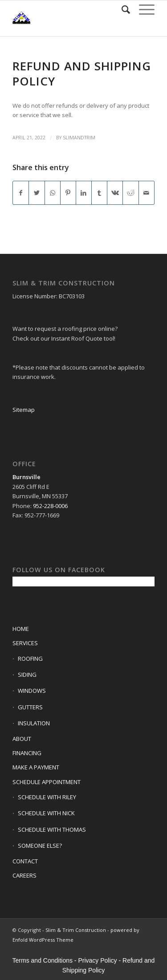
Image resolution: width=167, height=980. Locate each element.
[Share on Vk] (115, 193)
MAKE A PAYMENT (36, 767)
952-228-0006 (50, 506)
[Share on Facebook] (21, 193)
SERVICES (25, 643)
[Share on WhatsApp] (53, 193)
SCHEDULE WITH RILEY (47, 797)
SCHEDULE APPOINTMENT (47, 782)
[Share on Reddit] (130, 193)
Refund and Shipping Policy (82, 73)
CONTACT (25, 861)
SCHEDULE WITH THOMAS (52, 830)
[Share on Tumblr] (99, 193)
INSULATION (34, 723)
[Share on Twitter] (37, 193)
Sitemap (24, 410)
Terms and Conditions (43, 960)
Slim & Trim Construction (76, 930)
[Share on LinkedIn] (84, 193)
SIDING (27, 675)
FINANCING (27, 753)
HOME (21, 629)
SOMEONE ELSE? (40, 846)
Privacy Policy (97, 960)
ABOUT (22, 739)
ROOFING (30, 659)
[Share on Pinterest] (68, 193)
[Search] (121, 9)
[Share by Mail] (147, 193)
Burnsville (26, 477)
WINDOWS (32, 691)
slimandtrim (79, 138)
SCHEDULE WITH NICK (46, 813)
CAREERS (24, 875)
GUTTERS (30, 707)
